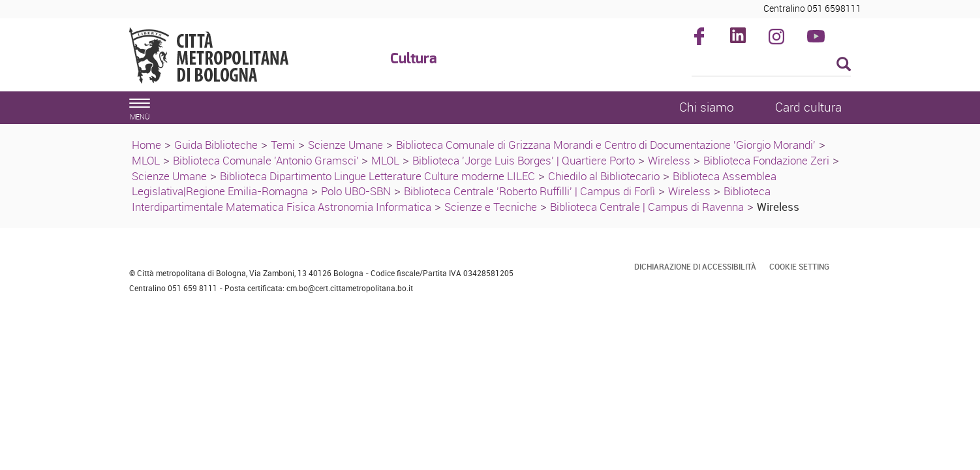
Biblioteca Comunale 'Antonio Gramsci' (267, 160)
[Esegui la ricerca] (844, 65)
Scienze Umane (345, 145)
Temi (283, 145)
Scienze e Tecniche (491, 207)
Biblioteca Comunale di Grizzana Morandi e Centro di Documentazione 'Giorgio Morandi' (606, 145)
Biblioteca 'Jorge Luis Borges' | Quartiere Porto (524, 160)
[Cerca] (772, 65)
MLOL (146, 160)
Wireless (669, 160)
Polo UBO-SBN (356, 191)
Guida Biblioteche (216, 145)
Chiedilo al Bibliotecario (604, 176)
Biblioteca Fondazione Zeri (766, 160)
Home (146, 145)
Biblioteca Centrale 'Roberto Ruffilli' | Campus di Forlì (529, 191)
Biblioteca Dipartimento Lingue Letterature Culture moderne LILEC (377, 176)
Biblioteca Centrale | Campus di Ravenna (647, 207)
